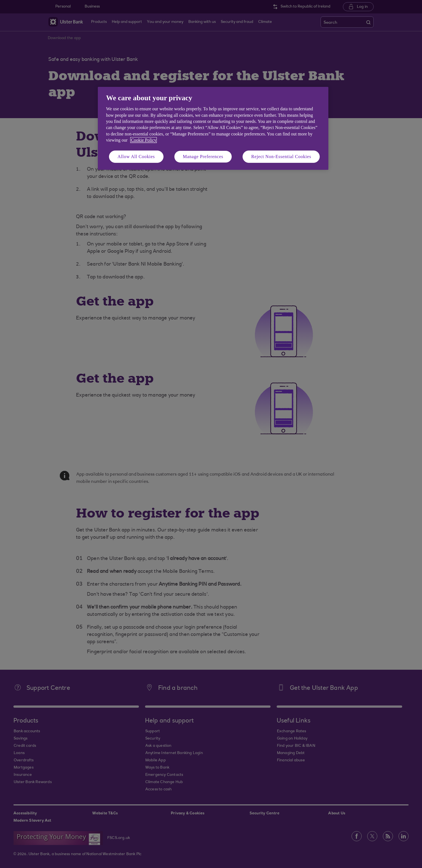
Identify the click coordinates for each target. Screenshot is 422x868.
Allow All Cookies (136, 157)
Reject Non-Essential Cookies (281, 157)
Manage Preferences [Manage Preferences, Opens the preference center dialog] (203, 157)
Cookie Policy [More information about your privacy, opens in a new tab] (144, 140)
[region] (213, 128)
